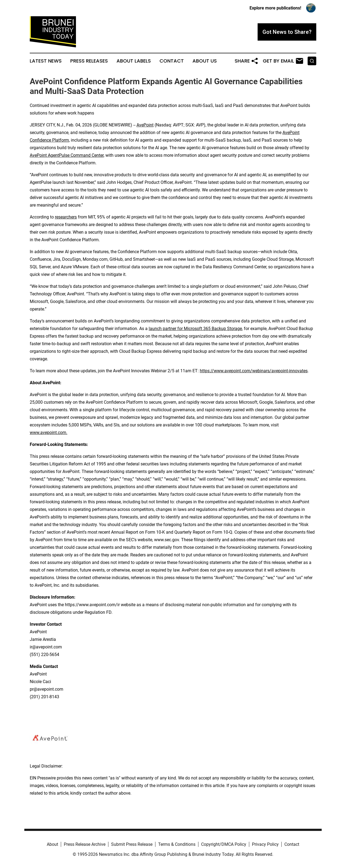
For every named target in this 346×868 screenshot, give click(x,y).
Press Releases (89, 61)
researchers (66, 217)
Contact (172, 61)
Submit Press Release (132, 844)
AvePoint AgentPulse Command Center (67, 155)
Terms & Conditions (177, 844)
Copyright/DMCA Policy (224, 844)
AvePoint (145, 125)
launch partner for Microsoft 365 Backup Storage (195, 329)
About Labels (134, 61)
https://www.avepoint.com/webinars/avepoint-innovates (254, 371)
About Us (205, 61)
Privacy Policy (265, 844)
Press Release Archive (85, 844)
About (52, 844)
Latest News (46, 61)
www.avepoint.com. (49, 433)
